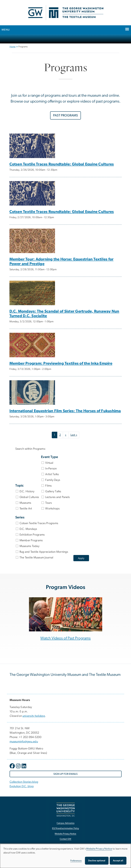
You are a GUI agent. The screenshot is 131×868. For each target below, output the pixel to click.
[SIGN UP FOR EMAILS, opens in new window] (66, 774)
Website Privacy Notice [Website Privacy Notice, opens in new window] (65, 834)
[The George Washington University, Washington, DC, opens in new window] (66, 810)
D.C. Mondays (28, 529)
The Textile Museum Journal (36, 558)
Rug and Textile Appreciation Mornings (44, 552)
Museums (25, 503)
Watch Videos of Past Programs (65, 638)
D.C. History (27, 491)
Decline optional (97, 861)
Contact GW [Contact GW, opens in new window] (65, 839)
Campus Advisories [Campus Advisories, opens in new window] (65, 823)
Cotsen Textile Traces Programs (39, 523)
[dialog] (65, 856)
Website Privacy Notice (99, 849)
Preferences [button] (76, 861)
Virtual (49, 463)
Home (13, 47)
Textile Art (26, 509)
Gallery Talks (53, 491)
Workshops (52, 509)
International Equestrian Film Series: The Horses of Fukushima (65, 411)
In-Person (51, 469)
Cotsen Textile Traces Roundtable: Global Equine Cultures (62, 164)
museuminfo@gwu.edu (24, 742)
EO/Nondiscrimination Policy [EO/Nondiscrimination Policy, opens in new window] (66, 828)
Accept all (118, 861)
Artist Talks (52, 474)
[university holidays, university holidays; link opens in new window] (34, 716)
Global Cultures (29, 497)
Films (48, 486)
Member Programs (31, 540)
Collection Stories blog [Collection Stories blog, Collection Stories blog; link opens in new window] (24, 782)
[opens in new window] (13, 768)
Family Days (53, 480)
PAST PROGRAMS (65, 115)
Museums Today (29, 546)
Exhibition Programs (32, 535)
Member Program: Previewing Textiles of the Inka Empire (61, 363)
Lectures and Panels (57, 497)
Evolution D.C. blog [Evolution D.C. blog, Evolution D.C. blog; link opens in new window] (22, 786)
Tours (48, 503)
